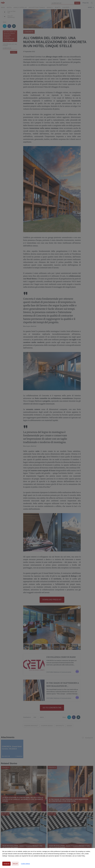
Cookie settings (25, 864)
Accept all (6, 864)
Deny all (15, 864)
